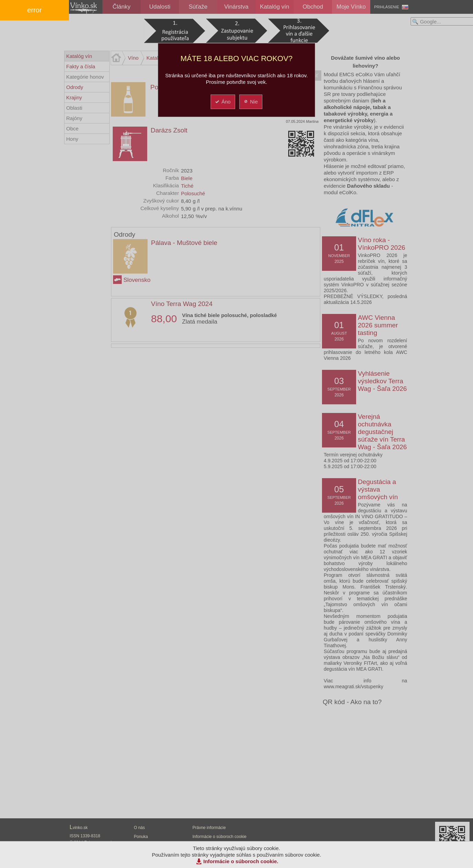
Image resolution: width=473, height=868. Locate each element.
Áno (223, 102)
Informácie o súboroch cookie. (241, 861)
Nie (250, 102)
